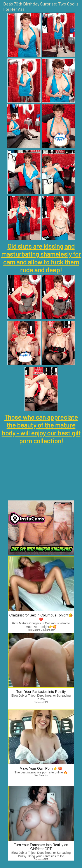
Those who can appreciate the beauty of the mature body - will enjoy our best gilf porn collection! (41, 429)
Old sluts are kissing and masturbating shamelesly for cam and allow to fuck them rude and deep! (41, 258)
